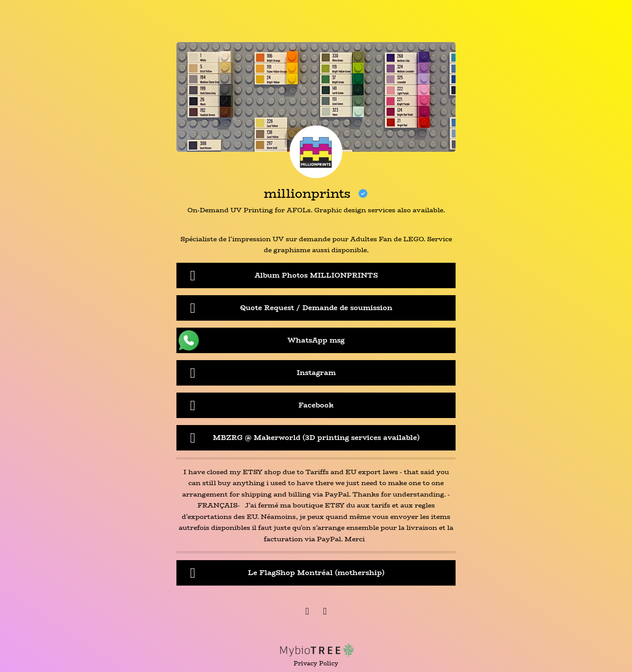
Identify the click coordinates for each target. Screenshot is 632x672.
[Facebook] (307, 612)
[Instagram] (325, 612)
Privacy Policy (316, 663)
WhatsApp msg (262, 340)
